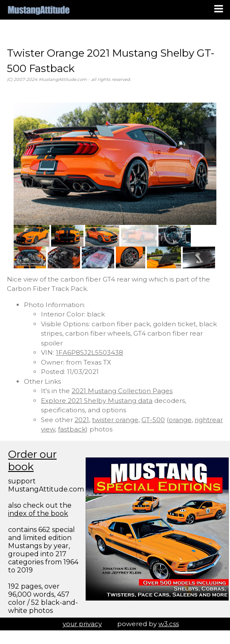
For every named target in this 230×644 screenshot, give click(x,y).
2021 (82, 420)
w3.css (169, 624)
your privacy (82, 624)
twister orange (115, 420)
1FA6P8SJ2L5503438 (89, 352)
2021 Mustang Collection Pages (122, 391)
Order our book (32, 460)
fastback (72, 429)
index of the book (38, 513)
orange (180, 420)
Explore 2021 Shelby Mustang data (97, 401)
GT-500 (153, 420)
